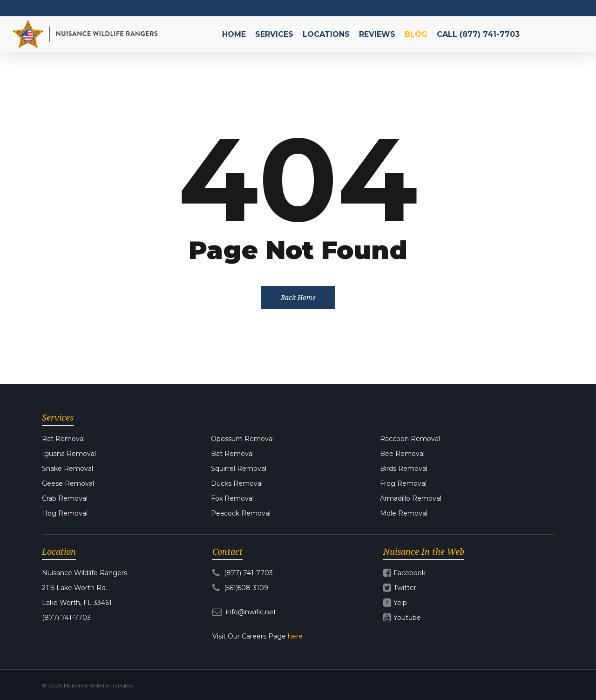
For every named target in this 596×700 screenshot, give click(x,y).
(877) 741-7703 (243, 573)
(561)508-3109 (240, 588)
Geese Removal (68, 483)
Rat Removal (63, 439)
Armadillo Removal (411, 498)
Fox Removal (232, 498)
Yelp (400, 603)
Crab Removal (65, 498)
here (295, 636)
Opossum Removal (242, 439)
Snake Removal (68, 469)
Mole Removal (404, 513)
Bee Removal (402, 454)
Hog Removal (65, 513)
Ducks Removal (237, 483)
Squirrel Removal (239, 469)
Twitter (405, 588)
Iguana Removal (69, 454)
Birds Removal (404, 469)
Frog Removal (403, 483)
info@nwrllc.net (244, 612)
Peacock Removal (241, 513)
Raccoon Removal (410, 439)
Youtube (407, 618)
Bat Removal (232, 454)
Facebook (410, 573)
